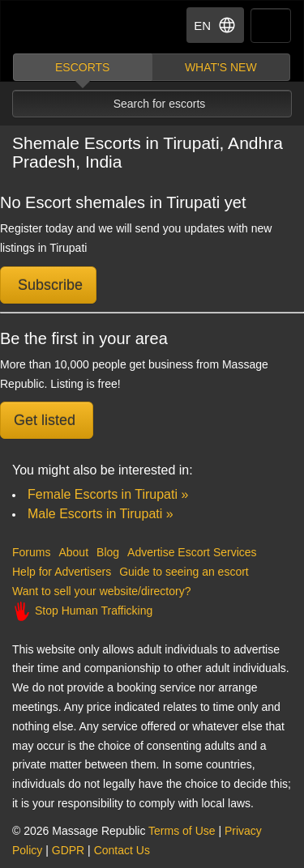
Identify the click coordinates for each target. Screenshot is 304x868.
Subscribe (48, 285)
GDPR (68, 850)
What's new (221, 67)
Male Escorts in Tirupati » (101, 514)
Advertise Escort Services (192, 552)
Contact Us (122, 850)
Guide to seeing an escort (184, 572)
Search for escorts (160, 104)
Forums (31, 552)
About (73, 552)
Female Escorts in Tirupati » (108, 494)
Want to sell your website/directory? (101, 591)
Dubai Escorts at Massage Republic (72, 27)
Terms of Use (182, 831)
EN (215, 25)
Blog (108, 552)
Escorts (82, 67)
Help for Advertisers (62, 572)
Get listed (47, 420)
